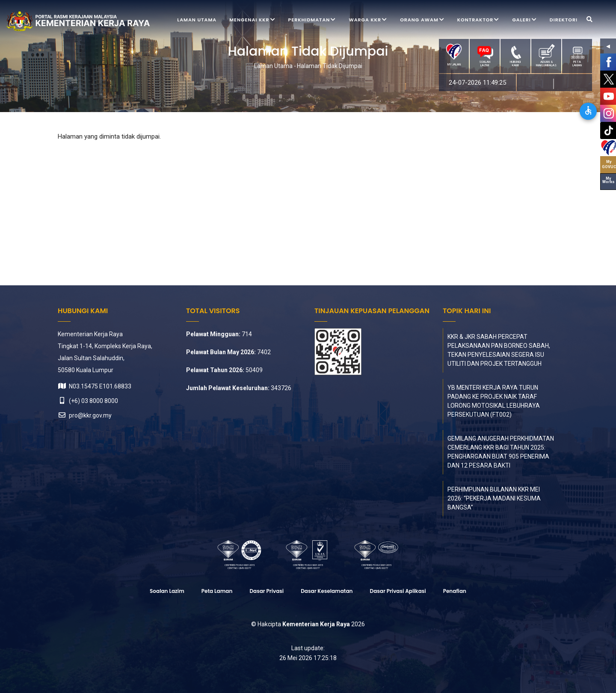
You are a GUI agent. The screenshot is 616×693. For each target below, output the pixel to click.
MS (536, 84)
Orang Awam (422, 21)
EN (567, 84)
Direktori (564, 20)
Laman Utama (197, 20)
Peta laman (217, 591)
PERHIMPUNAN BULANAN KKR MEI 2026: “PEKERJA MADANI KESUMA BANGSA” (494, 498)
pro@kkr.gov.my (85, 415)
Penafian (455, 591)
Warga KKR (368, 21)
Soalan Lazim (167, 591)
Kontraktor (478, 21)
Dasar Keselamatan (327, 591)
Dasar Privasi (267, 591)
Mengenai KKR (252, 21)
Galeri (524, 21)
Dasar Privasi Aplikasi (398, 591)
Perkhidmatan (312, 21)
